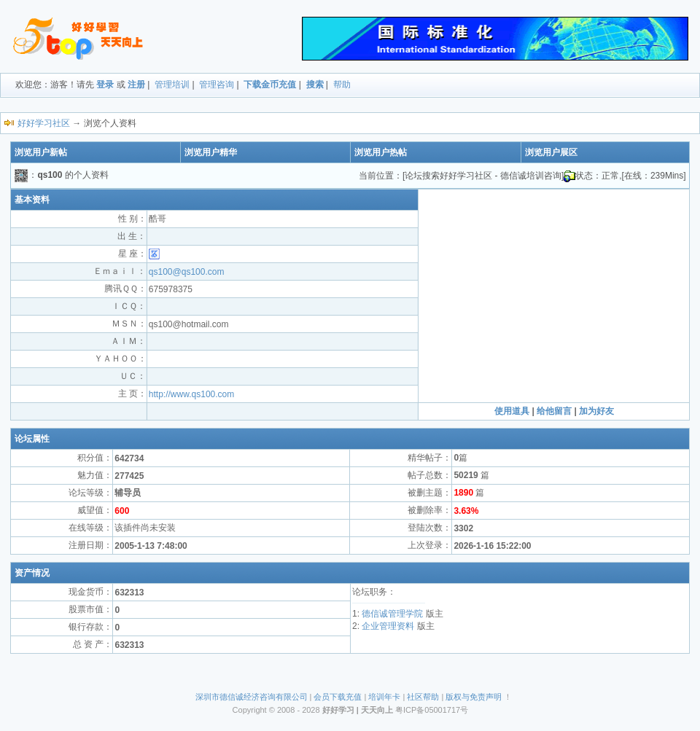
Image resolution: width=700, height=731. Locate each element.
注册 (136, 85)
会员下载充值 (338, 697)
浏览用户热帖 (381, 152)
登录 (105, 85)
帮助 (342, 85)
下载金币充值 (270, 85)
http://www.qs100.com (191, 394)
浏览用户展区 (551, 152)
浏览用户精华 (211, 152)
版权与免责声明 (474, 697)
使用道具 (512, 411)
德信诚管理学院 (392, 614)
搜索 (315, 85)
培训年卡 (384, 697)
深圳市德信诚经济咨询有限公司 (252, 697)
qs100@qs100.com (187, 272)
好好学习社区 (44, 123)
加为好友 (596, 411)
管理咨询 (217, 85)
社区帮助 (423, 697)
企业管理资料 (388, 626)
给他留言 (554, 411)
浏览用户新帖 (41, 152)
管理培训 (172, 85)
